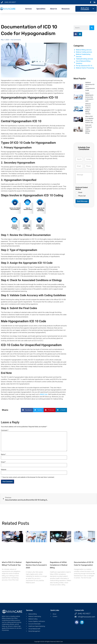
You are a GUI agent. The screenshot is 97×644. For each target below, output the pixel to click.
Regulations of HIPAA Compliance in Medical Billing (59, 565)
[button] (27, 410)
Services (28, 9)
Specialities (41, 9)
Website (4, 470)
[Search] (92, 28)
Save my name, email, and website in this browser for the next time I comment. (29, 477)
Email (3, 462)
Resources (66, 9)
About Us (53, 9)
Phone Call (82, 196)
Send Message (82, 201)
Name (3, 454)
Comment (5, 430)
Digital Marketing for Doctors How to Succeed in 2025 (36, 565)
